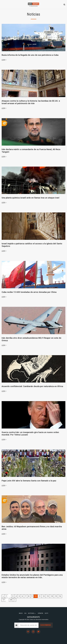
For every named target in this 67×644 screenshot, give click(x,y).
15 (56, 596)
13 (48, 596)
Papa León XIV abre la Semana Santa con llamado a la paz (29, 481)
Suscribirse (46, 625)
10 (36, 596)
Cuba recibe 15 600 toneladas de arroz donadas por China (29, 292)
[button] (2, 4)
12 (44, 596)
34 (11, 600)
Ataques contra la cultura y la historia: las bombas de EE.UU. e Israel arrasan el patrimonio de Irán (31, 102)
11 (40, 596)
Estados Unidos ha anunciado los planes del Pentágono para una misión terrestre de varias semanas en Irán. (32, 576)
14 (52, 596)
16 (60, 596)
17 (4, 600)
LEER (4, 60)
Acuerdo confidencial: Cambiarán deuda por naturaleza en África (32, 386)
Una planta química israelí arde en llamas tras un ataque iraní (30, 198)
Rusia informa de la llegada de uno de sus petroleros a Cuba (30, 55)
